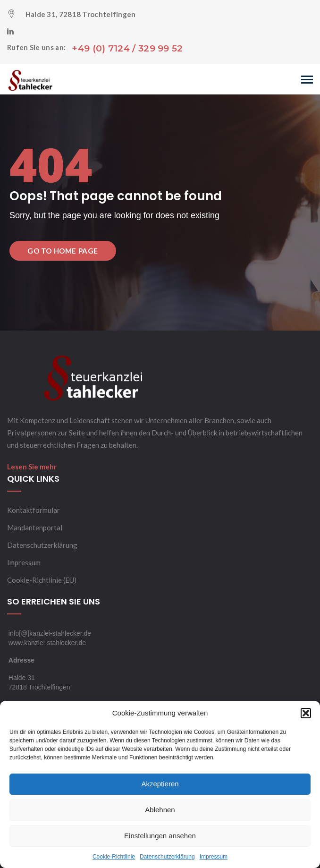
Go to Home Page (63, 251)
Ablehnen (160, 810)
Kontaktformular (34, 510)
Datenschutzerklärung (167, 857)
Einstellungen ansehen (160, 836)
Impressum (214, 857)
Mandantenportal (35, 528)
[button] (306, 713)
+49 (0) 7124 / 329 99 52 (127, 48)
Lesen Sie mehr (32, 467)
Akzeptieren (160, 784)
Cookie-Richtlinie (114, 857)
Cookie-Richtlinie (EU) (42, 580)
